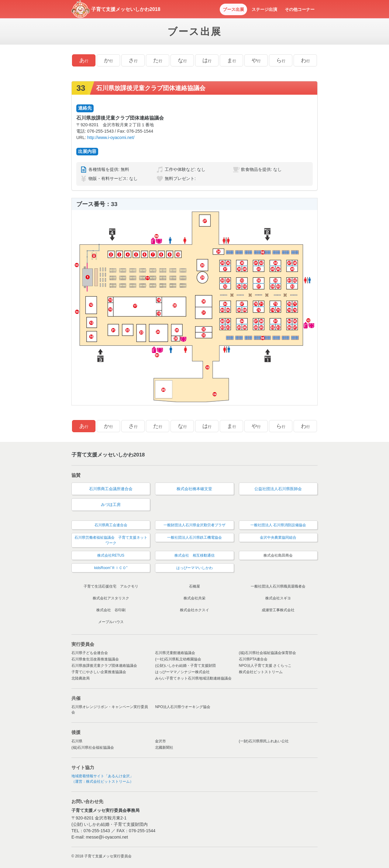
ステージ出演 (264, 9)
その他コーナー (300, 9)
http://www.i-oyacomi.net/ (111, 137)
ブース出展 (233, 9)
